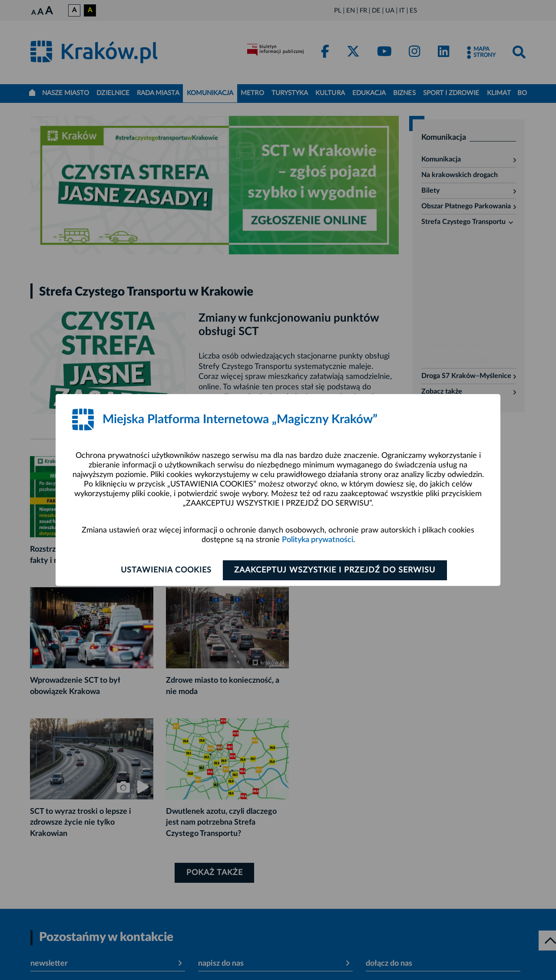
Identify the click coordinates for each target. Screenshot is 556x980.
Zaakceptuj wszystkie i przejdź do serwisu (335, 570)
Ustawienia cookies (166, 570)
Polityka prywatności (318, 540)
